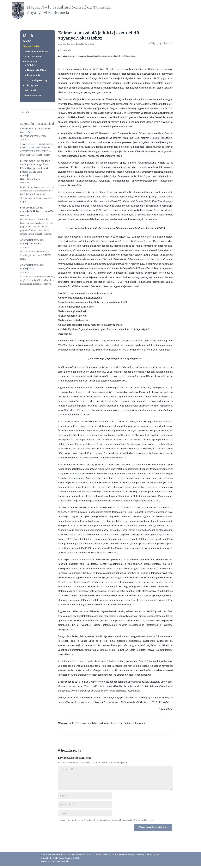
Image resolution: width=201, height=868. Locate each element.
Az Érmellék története (32, 240)
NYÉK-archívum (32, 57)
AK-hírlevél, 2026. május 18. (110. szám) (35, 131)
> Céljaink (30, 65)
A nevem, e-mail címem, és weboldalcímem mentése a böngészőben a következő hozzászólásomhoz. (108, 820)
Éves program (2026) (32, 208)
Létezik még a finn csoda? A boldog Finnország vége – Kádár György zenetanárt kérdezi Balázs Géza (35, 167)
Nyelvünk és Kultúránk (36, 52)
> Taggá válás (32, 75)
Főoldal (27, 41)
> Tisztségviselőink (35, 70)
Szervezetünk (30, 62)
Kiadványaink (30, 86)
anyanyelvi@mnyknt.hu (59, 861)
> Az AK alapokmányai (37, 81)
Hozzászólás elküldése (153, 828)
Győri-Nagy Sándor (31, 179)
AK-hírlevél (29, 91)
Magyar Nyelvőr (32, 46)
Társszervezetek (32, 96)
